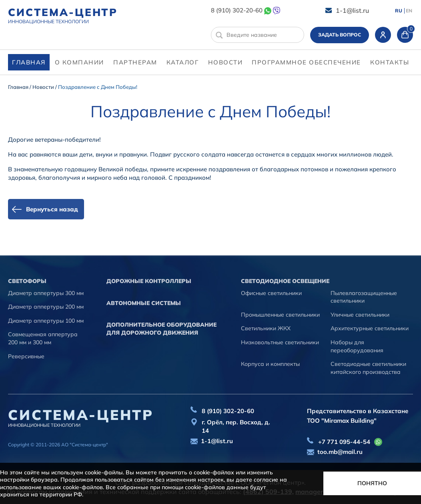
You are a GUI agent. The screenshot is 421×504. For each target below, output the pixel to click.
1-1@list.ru (352, 10)
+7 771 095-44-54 (344, 442)
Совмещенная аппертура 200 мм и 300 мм (43, 338)
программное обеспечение (306, 62)
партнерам (135, 62)
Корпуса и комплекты (270, 364)
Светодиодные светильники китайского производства (368, 368)
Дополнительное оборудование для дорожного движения (161, 329)
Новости (226, 62)
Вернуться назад (52, 209)
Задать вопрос (340, 35)
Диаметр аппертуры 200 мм (46, 307)
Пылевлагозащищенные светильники (364, 297)
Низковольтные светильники (280, 342)
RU (399, 11)
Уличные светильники (360, 315)
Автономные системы (144, 303)
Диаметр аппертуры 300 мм (46, 293)
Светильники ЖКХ (266, 328)
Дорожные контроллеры (149, 281)
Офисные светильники (271, 293)
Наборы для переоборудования (357, 346)
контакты (390, 62)
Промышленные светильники (280, 315)
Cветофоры (27, 281)
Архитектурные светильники (370, 328)
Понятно (372, 483)
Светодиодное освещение (285, 281)
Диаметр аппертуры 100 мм (46, 321)
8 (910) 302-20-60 (237, 10)
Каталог (183, 62)
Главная (29, 62)
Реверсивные (26, 356)
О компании (79, 62)
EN (409, 11)
